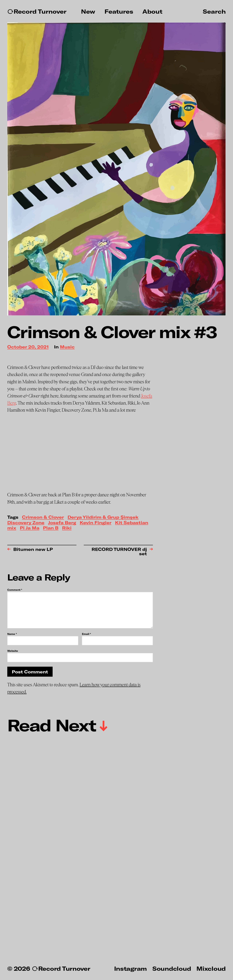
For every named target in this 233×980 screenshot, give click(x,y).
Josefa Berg (62, 523)
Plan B (51, 528)
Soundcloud (172, 968)
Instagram (131, 968)
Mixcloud (211, 968)
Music (67, 347)
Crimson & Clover (43, 517)
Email (86, 634)
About (152, 11)
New (88, 11)
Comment (15, 590)
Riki (67, 528)
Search (214, 11)
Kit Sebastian (132, 523)
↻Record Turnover (37, 11)
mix (12, 528)
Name (12, 634)
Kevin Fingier (96, 523)
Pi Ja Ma (30, 528)
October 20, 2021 (28, 347)
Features (119, 11)
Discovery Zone (26, 523)
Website (13, 651)
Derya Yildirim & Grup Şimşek (103, 517)
